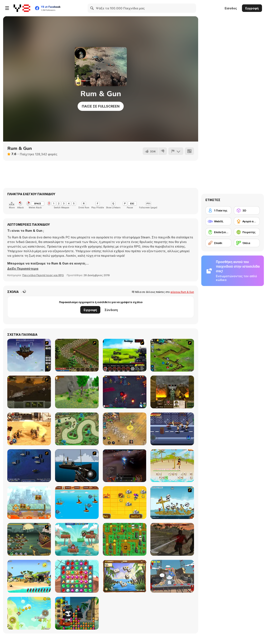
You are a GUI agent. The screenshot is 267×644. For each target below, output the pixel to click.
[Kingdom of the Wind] (29, 355)
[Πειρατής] (247, 232)
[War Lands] (125, 392)
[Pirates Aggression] (172, 539)
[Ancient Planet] (172, 355)
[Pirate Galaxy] (125, 466)
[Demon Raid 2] (77, 429)
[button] (23, 269)
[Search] (92, 8)
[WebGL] (218, 221)
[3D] (247, 210)
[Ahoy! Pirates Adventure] (125, 539)
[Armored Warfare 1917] (29, 392)
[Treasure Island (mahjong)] (125, 576)
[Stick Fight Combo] (172, 429)
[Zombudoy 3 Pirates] (29, 539)
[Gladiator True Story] (29, 429)
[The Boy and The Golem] (77, 392)
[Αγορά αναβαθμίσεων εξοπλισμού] (247, 221)
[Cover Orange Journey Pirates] (29, 503)
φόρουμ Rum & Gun (182, 292)
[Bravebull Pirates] (77, 539)
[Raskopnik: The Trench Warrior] (172, 392)
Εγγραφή (252, 8)
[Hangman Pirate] (172, 466)
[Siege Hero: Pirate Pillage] (172, 503)
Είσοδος (231, 8)
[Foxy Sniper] (77, 466)
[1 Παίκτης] (218, 210)
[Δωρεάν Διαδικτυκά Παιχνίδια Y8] (22, 8)
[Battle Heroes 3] (125, 429)
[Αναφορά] (176, 151)
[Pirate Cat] (172, 576)
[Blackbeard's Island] (125, 503)
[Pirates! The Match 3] (77, 576)
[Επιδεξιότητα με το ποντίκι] (218, 232)
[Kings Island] (77, 355)
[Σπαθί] (218, 243)
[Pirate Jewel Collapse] (77, 613)
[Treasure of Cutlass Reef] (29, 466)
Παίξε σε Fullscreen (101, 106)
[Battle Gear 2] (125, 355)
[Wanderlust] (77, 503)
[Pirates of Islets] (29, 613)
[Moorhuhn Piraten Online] (29, 576)
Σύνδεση (111, 310)
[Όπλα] (247, 243)
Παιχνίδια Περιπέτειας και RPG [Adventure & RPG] (43, 275)
